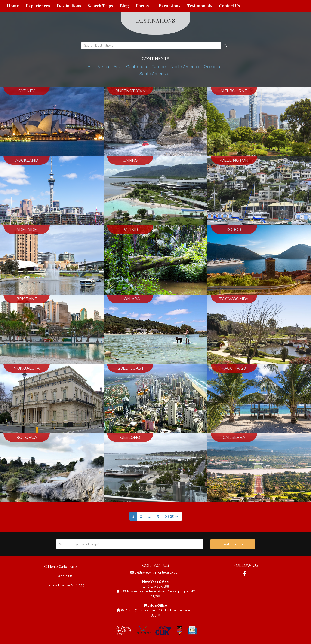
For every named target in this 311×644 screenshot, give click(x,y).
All (90, 67)
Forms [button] (144, 6)
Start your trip (233, 544)
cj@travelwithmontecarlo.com (158, 572)
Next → (172, 516)
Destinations (69, 6)
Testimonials (200, 6)
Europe (159, 67)
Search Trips (100, 6)
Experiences (38, 6)
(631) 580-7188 (158, 586)
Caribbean (137, 67)
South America (154, 74)
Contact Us (229, 6)
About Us (65, 576)
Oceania (212, 67)
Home (13, 6)
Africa (103, 67)
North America (185, 67)
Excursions (169, 6)
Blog (124, 6)
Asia (118, 67)
